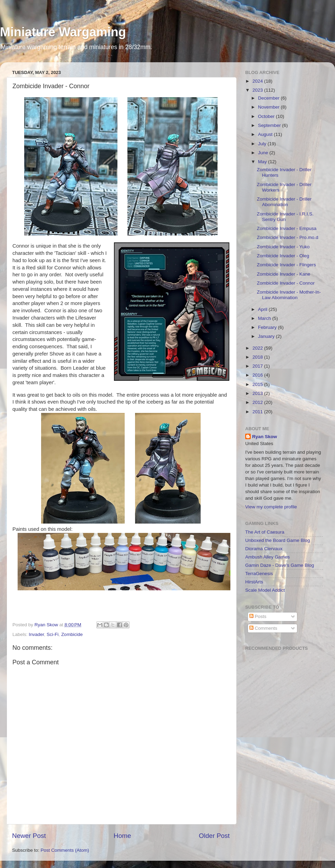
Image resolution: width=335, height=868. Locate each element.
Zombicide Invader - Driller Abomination (284, 202)
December (269, 98)
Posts (258, 616)
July (263, 144)
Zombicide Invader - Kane (284, 274)
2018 (258, 357)
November (269, 107)
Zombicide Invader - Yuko (283, 247)
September (270, 125)
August (266, 134)
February (268, 327)
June (264, 153)
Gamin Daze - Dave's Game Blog (280, 565)
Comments (263, 628)
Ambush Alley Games (267, 557)
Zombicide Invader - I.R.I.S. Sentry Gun (285, 217)
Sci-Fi (53, 634)
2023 (258, 90)
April (263, 309)
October (267, 116)
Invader (36, 634)
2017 (258, 366)
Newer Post (29, 836)
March (265, 318)
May (263, 162)
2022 (258, 348)
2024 (258, 81)
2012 (258, 402)
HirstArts (254, 582)
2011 (258, 412)
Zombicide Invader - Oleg (283, 256)
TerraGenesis (259, 574)
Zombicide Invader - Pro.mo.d (288, 237)
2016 (258, 375)
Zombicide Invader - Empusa (287, 228)
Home (122, 836)
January (267, 336)
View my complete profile (271, 507)
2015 (258, 384)
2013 (258, 393)
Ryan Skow (265, 437)
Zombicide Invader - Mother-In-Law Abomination (289, 295)
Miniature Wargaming (63, 32)
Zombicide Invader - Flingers (286, 265)
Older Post (214, 836)
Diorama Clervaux (264, 549)
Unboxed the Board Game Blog (278, 540)
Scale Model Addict (265, 590)
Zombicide (72, 634)
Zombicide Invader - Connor (286, 283)
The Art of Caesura (265, 532)
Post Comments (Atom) (65, 850)
